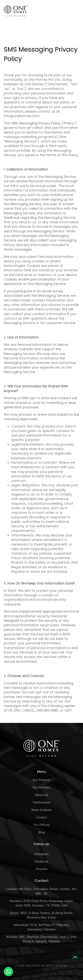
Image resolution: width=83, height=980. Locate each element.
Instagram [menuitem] (41, 854)
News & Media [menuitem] (41, 810)
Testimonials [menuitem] (42, 802)
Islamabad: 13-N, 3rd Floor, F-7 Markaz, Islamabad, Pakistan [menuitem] (41, 927)
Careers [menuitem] (41, 817)
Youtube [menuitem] (41, 869)
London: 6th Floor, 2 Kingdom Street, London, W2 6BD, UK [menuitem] (41, 891)
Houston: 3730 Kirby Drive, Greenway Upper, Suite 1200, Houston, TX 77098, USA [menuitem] (42, 903)
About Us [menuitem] (41, 795)
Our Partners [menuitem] (41, 787)
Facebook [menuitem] (41, 861)
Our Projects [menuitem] (41, 780)
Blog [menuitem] (41, 832)
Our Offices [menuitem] (41, 825)
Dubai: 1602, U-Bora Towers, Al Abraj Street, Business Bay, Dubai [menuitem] (41, 915)
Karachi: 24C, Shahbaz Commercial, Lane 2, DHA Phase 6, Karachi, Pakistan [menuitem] (41, 939)
